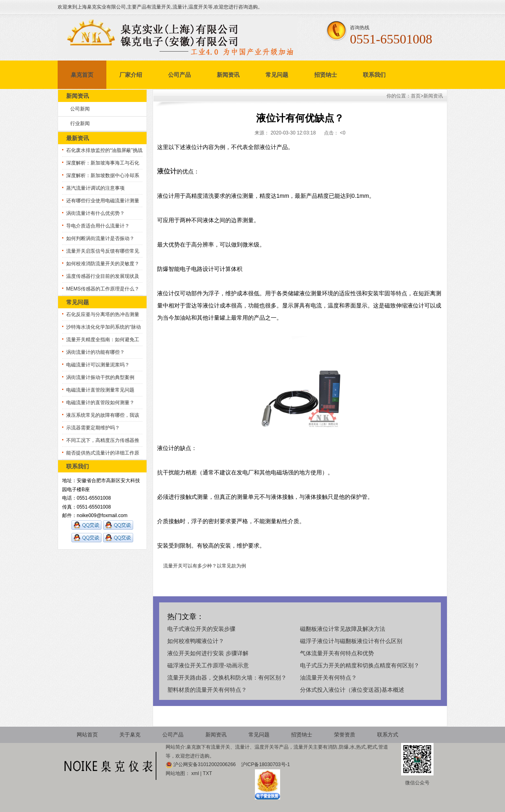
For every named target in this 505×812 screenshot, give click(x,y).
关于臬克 (130, 735)
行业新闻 (80, 123)
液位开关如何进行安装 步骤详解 (208, 653)
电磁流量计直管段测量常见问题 (100, 390)
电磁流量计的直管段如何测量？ (100, 403)
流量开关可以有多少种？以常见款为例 (205, 566)
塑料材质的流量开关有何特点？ (207, 690)
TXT (208, 773)
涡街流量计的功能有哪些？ (95, 352)
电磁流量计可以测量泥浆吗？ (98, 365)
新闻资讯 (228, 75)
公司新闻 (80, 109)
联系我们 (374, 75)
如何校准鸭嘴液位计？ (196, 641)
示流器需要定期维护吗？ (93, 428)
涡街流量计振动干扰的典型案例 (100, 377)
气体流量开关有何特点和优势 (337, 653)
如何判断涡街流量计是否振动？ (100, 238)
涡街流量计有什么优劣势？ (95, 213)
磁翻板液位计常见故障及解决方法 (343, 629)
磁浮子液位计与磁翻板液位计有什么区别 (351, 641)
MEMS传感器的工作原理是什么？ (103, 289)
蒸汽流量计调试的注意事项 (95, 188)
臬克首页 (82, 75)
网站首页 (87, 735)
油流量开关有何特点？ (328, 678)
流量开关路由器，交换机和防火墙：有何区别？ (227, 678)
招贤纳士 (326, 75)
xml (195, 773)
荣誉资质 (345, 735)
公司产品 (179, 75)
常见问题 (277, 75)
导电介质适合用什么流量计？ (98, 226)
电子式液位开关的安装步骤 (201, 629)
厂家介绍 (131, 75)
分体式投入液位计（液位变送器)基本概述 (352, 690)
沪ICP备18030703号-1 (265, 764)
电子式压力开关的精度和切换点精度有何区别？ (360, 665)
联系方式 (388, 735)
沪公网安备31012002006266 (205, 764)
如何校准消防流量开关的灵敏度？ (103, 264)
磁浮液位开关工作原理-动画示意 (208, 665)
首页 (416, 96)
